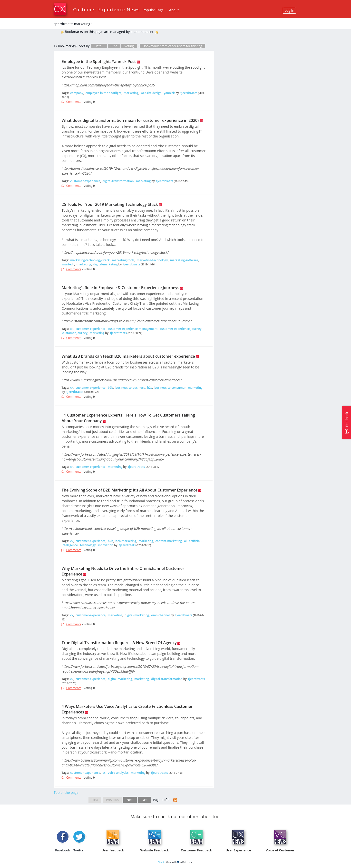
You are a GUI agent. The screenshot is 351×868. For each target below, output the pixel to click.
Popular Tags (153, 10)
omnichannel (160, 615)
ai (185, 541)
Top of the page (66, 792)
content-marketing (169, 541)
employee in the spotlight (103, 93)
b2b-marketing (126, 541)
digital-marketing (105, 264)
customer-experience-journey (181, 329)
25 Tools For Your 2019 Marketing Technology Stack (110, 204)
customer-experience (85, 181)
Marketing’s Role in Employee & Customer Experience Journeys (120, 288)
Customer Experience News (106, 10)
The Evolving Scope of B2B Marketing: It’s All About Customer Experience (130, 490)
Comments (74, 102)
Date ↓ (99, 46)
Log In (289, 10)
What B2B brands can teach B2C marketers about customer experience (128, 356)
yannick (169, 93)
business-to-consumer (170, 388)
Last (144, 800)
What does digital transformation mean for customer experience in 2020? (130, 120)
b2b (110, 388)
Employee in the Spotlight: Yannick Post (99, 62)
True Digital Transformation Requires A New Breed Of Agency (119, 643)
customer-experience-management (133, 329)
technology (88, 545)
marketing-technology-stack (90, 260)
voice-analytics (118, 773)
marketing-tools (123, 260)
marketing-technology (152, 260)
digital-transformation (118, 181)
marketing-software (184, 260)
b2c (150, 388)
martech (68, 264)
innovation (106, 545)
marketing (131, 93)
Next (130, 800)
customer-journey (75, 333)
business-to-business (130, 388)
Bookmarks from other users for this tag (172, 46)
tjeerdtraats (189, 93)
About (174, 10)
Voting (129, 46)
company (77, 93)
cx (72, 329)
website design (151, 93)
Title (114, 46)
